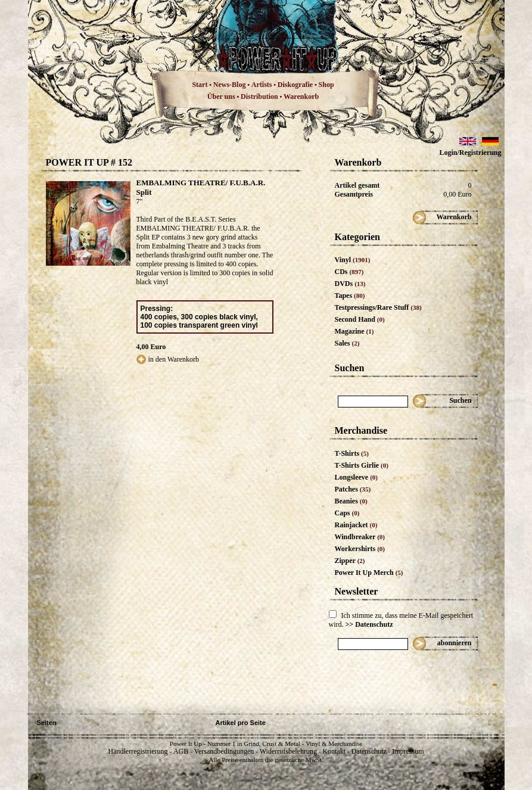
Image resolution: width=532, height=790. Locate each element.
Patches (353, 489)
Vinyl (353, 260)
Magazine (354, 331)
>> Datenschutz (369, 624)
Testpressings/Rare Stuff (378, 307)
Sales (347, 343)
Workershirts (360, 549)
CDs (349, 272)
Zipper (350, 561)
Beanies (351, 501)
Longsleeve (357, 477)
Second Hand (360, 319)
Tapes (350, 296)
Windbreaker (360, 537)
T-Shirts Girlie (362, 465)
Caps (347, 513)
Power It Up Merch (369, 573)
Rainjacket (356, 525)
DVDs (350, 284)
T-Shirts (352, 453)
